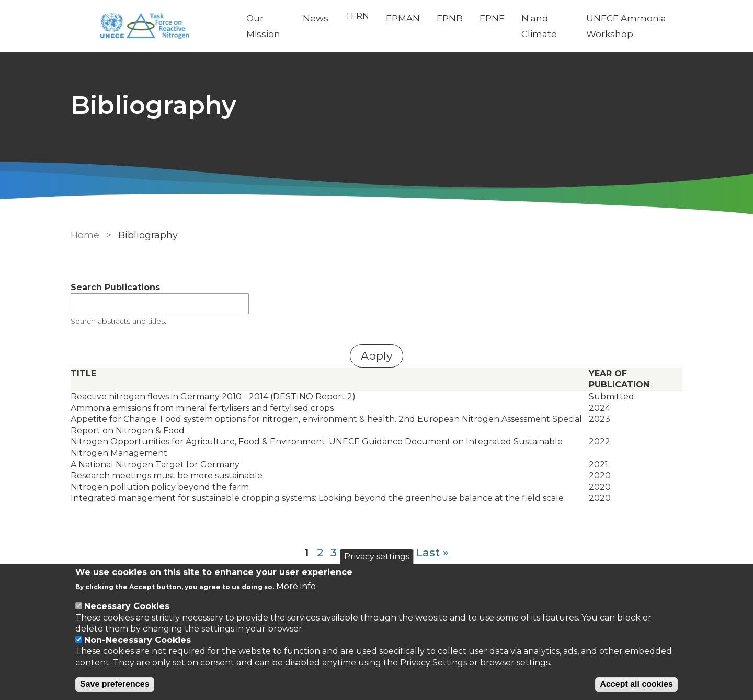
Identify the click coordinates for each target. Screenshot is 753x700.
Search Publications (115, 287)
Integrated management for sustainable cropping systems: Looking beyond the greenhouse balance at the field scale (317, 498)
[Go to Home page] (150, 26)
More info (296, 586)
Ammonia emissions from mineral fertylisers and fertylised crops (202, 408)
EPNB (450, 18)
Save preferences (115, 684)
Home (85, 235)
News (316, 18)
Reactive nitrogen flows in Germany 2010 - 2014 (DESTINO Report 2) (213, 397)
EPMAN (403, 18)
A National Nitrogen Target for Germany (155, 464)
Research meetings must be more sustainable (167, 475)
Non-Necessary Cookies (138, 640)
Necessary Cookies (127, 606)
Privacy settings (377, 556)
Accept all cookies (636, 684)
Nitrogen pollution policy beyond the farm (160, 487)
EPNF (492, 18)
